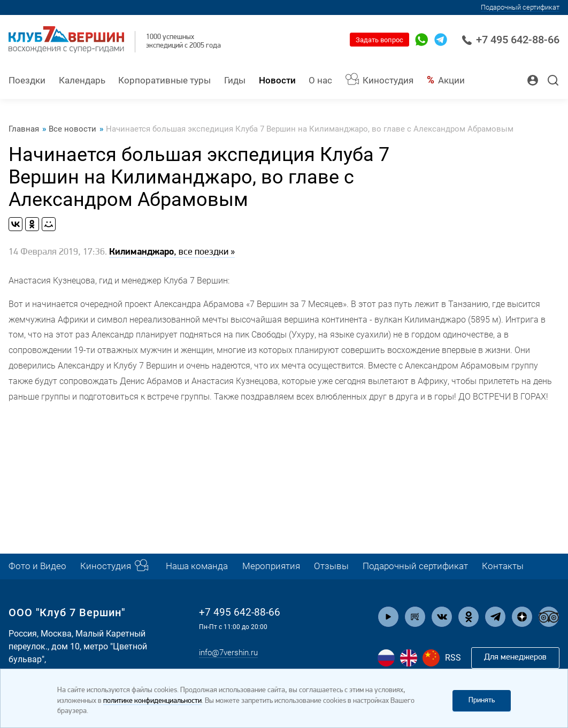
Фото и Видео (37, 566)
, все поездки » (172, 253)
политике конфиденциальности (152, 701)
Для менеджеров (515, 657)
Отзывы (331, 566)
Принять (482, 700)
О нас (320, 80)
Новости (277, 80)
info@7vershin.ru (231, 653)
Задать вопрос (379, 40)
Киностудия (388, 80)
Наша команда (197, 566)
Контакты (503, 566)
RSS (453, 658)
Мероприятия (271, 566)
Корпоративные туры (164, 80)
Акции (451, 80)
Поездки (27, 80)
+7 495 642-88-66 (511, 40)
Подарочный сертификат (520, 7)
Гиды (235, 80)
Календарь (82, 80)
